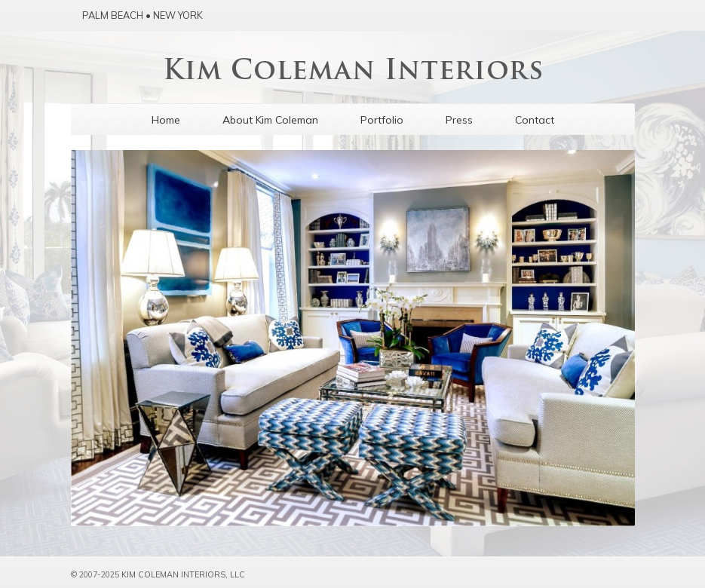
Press (459, 120)
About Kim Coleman (270, 120)
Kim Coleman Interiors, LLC (183, 574)
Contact (535, 120)
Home (166, 120)
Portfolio (382, 120)
